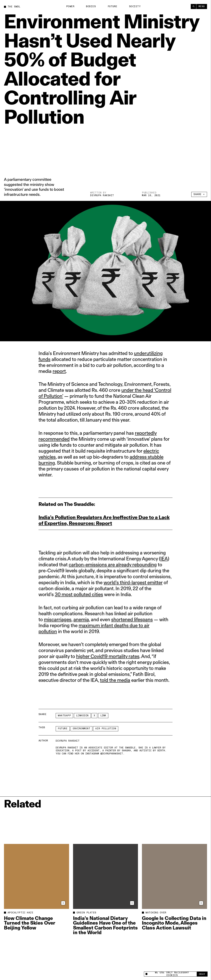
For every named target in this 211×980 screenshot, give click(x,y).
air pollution (106, 729)
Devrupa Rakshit (102, 195)
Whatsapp (64, 716)
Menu (202, 6)
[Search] (193, 6)
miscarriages (58, 619)
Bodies (91, 6)
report (59, 371)
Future (113, 6)
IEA (164, 559)
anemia (81, 619)
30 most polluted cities (79, 594)
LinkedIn (82, 716)
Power (70, 6)
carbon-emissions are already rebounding (113, 565)
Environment (82, 729)
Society (135, 6)
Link (103, 716)
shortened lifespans (132, 619)
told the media (115, 680)
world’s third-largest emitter (133, 582)
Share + (199, 194)
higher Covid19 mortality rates (108, 656)
